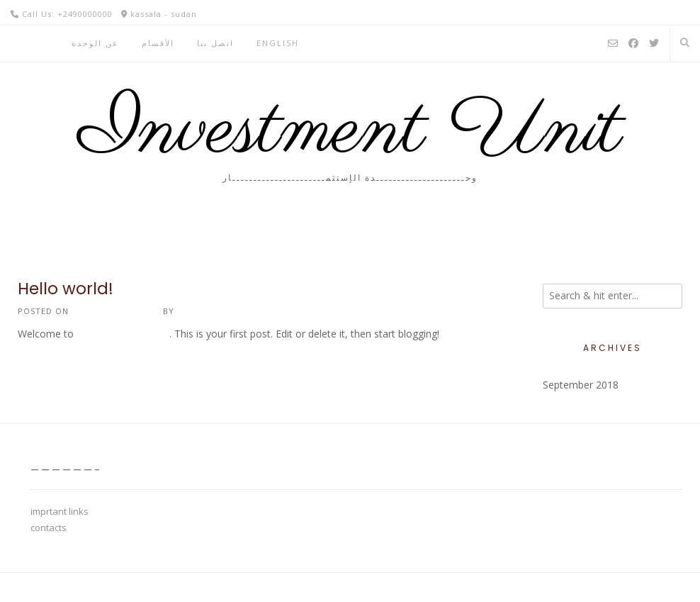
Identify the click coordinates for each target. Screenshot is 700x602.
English (278, 43)
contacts (49, 528)
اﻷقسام (158, 43)
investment (205, 311)
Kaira (107, 587)
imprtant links (60, 511)
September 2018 (581, 385)
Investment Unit (350, 132)
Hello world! (66, 289)
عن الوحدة (95, 43)
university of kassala (123, 334)
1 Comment (44, 364)
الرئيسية (30, 43)
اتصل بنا (215, 43)
